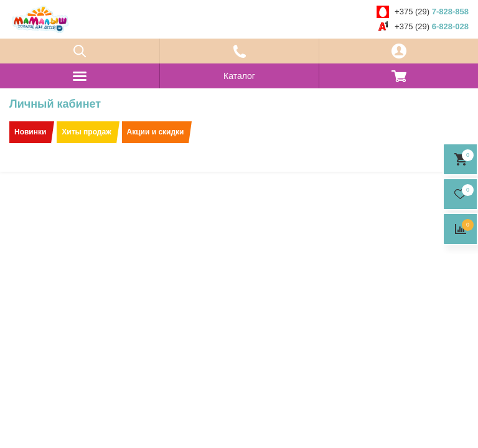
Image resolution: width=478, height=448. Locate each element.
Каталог (239, 76)
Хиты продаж (86, 132)
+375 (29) (432, 12)
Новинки (30, 132)
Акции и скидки (156, 132)
